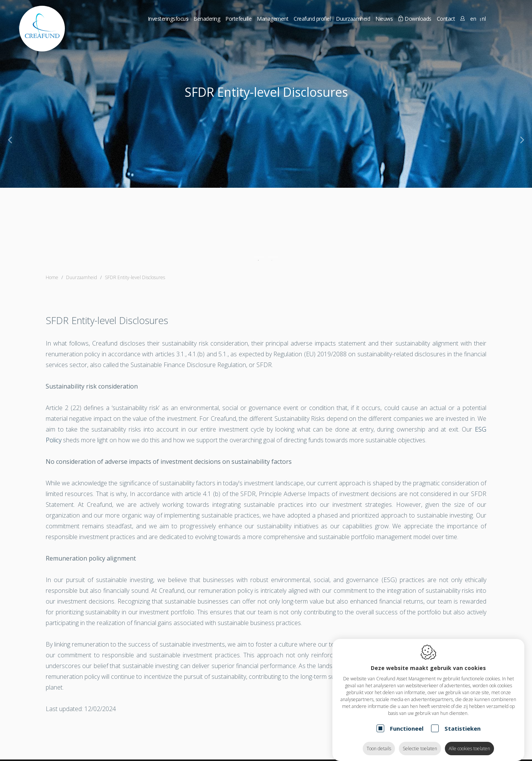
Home (52, 277)
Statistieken (463, 721)
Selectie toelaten (420, 741)
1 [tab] (259, 257)
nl (484, 19)
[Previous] (10, 139)
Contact (446, 19)
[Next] (522, 139)
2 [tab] (273, 257)
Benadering (207, 19)
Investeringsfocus (168, 19)
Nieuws (384, 19)
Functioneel (407, 721)
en (473, 19)
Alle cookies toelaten (469, 741)
